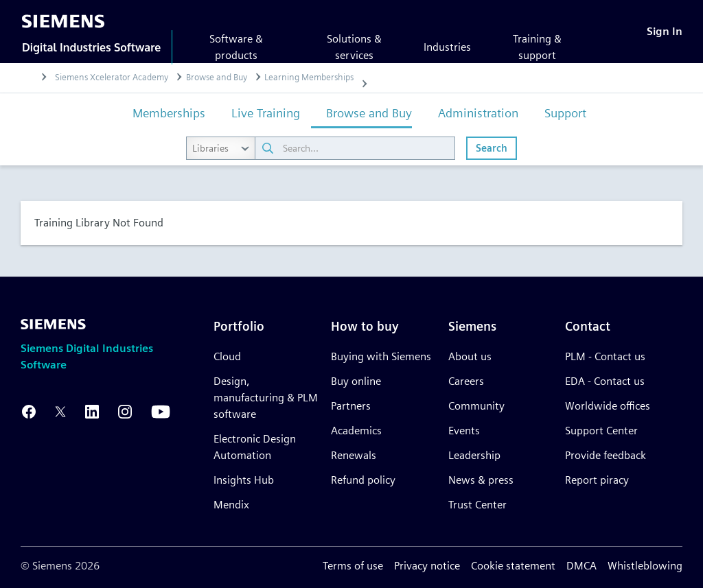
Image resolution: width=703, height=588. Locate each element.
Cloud (227, 356)
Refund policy (363, 480)
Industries (447, 47)
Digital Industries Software (91, 47)
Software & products (236, 47)
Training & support (537, 47)
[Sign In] (665, 31)
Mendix (231, 505)
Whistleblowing (645, 566)
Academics (356, 431)
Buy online (356, 381)
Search (492, 148)
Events (464, 431)
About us (470, 356)
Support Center (601, 431)
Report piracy (597, 480)
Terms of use (353, 566)
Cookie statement (513, 566)
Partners (351, 406)
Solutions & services (354, 47)
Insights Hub (244, 480)
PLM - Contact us (605, 356)
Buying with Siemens (381, 356)
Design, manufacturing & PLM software (266, 398)
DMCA (581, 566)
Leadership (474, 455)
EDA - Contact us (605, 381)
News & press (481, 480)
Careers (466, 381)
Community (476, 406)
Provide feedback (606, 455)
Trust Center (477, 505)
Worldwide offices (608, 406)
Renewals (354, 455)
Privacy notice (427, 566)
